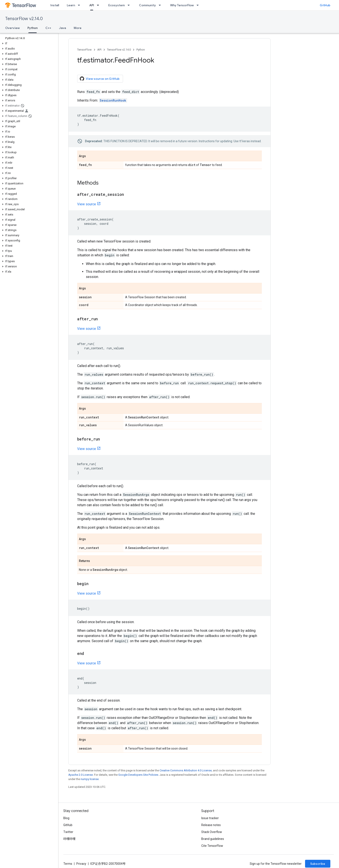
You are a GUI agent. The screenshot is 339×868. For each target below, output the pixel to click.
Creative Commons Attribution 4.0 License (186, 770)
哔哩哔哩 (69, 839)
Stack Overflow (212, 832)
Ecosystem (117, 5)
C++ (48, 28)
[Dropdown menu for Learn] (80, 5)
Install (55, 5)
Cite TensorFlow (212, 846)
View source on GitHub (100, 79)
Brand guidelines (213, 839)
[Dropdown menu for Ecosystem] (130, 5)
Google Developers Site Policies (138, 775)
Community (147, 5)
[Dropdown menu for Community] (161, 5)
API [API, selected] (92, 5)
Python (141, 50)
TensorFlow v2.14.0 (24, 19)
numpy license (90, 779)
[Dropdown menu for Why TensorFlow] (199, 5)
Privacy (81, 864)
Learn (71, 5)
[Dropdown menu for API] (99, 5)
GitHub (325, 5)
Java (62, 28)
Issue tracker (210, 818)
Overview (12, 28)
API (99, 50)
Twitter (68, 832)
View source (87, 204)
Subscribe (318, 864)
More (78, 28)
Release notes (211, 825)
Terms (68, 864)
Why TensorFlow (182, 5)
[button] (28, 43)
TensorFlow (84, 50)
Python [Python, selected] (33, 28)
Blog (66, 818)
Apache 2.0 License (81, 775)
